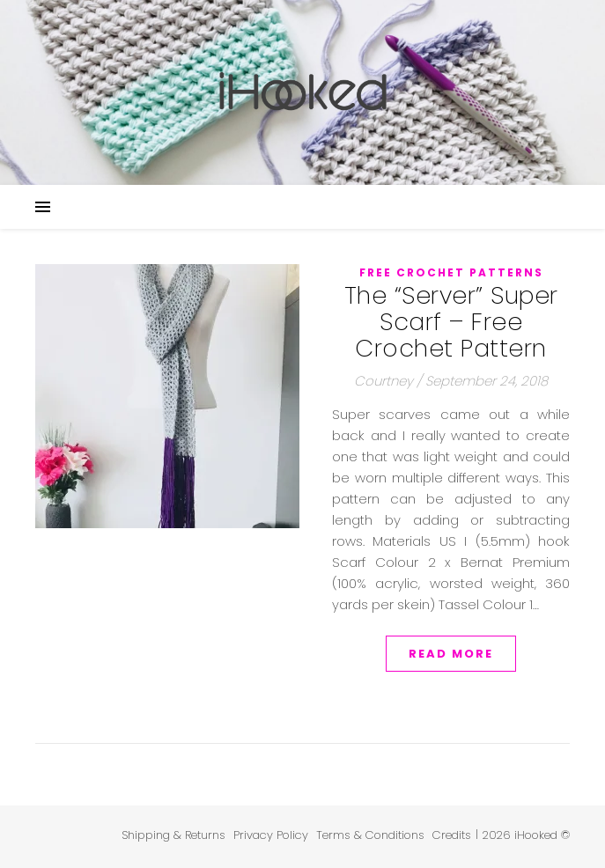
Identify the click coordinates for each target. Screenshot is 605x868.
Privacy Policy (271, 835)
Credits (452, 835)
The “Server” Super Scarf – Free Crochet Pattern (451, 322)
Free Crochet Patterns (451, 272)
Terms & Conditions (370, 835)
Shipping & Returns (173, 835)
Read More (451, 654)
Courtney (384, 381)
